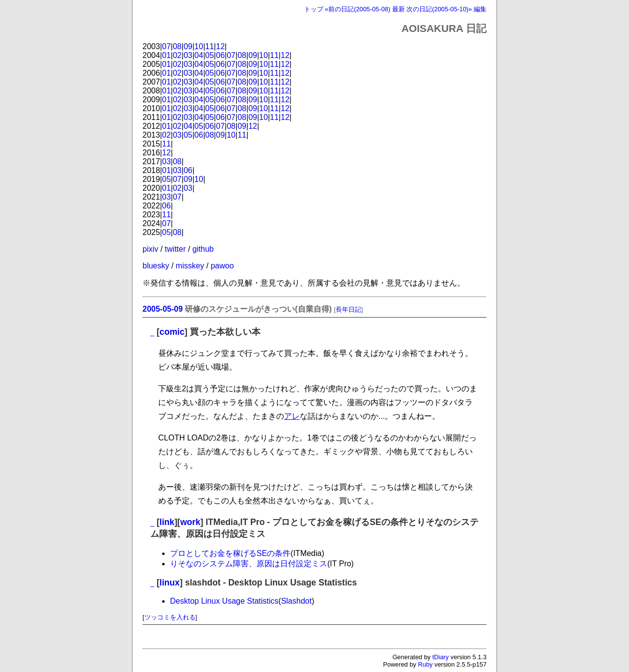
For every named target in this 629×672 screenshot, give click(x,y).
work (190, 522)
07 (167, 46)
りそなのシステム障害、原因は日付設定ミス (249, 564)
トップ (314, 9)
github (203, 249)
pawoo (222, 266)
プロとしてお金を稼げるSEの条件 (230, 553)
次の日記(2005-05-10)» (439, 9)
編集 (480, 9)
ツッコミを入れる (170, 617)
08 (177, 46)
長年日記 (348, 309)
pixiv (150, 249)
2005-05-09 (163, 309)
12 (221, 46)
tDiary (441, 657)
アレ (292, 416)
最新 (399, 9)
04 (199, 55)
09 (188, 46)
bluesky (156, 266)
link (167, 522)
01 (167, 55)
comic (172, 332)
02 (177, 55)
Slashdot (296, 601)
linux (170, 583)
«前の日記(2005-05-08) (357, 9)
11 (210, 46)
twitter (175, 249)
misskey (190, 266)
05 (210, 55)
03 (188, 55)
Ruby (426, 664)
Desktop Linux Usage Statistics (224, 601)
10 (199, 46)
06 (221, 55)
